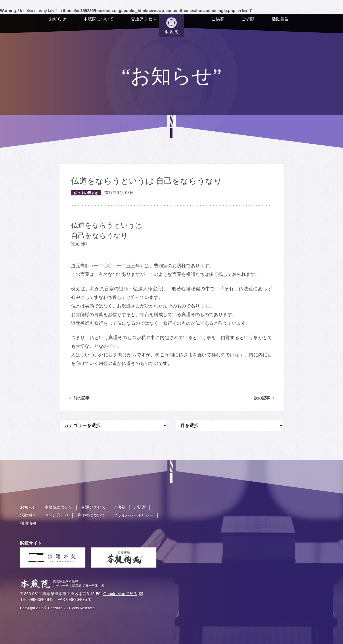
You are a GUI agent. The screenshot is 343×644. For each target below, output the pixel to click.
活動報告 (269, 24)
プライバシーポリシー (133, 515)
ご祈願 (237, 24)
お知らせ (47, 24)
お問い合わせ (57, 515)
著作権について (91, 515)
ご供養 (207, 24)
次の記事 (262, 398)
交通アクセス (133, 24)
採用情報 (28, 523)
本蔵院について (88, 24)
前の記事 (81, 398)
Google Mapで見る (120, 594)
